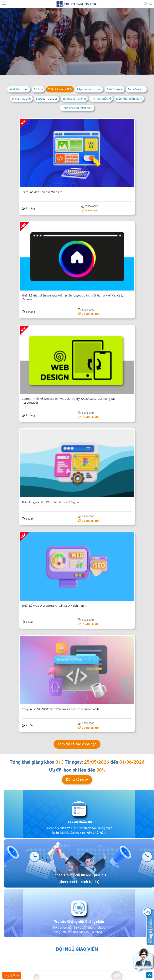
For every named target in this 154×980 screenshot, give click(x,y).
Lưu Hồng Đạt (118, 696)
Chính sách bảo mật (23, 959)
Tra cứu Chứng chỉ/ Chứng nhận (79, 485)
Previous (8, 711)
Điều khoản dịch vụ (22, 954)
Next (146, 711)
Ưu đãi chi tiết (118, 171)
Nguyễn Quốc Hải (52, 696)
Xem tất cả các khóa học (77, 307)
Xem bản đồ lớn (39, 884)
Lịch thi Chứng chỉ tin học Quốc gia (79, 438)
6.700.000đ (65, 171)
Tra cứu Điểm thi (79, 385)
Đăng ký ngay (77, 343)
